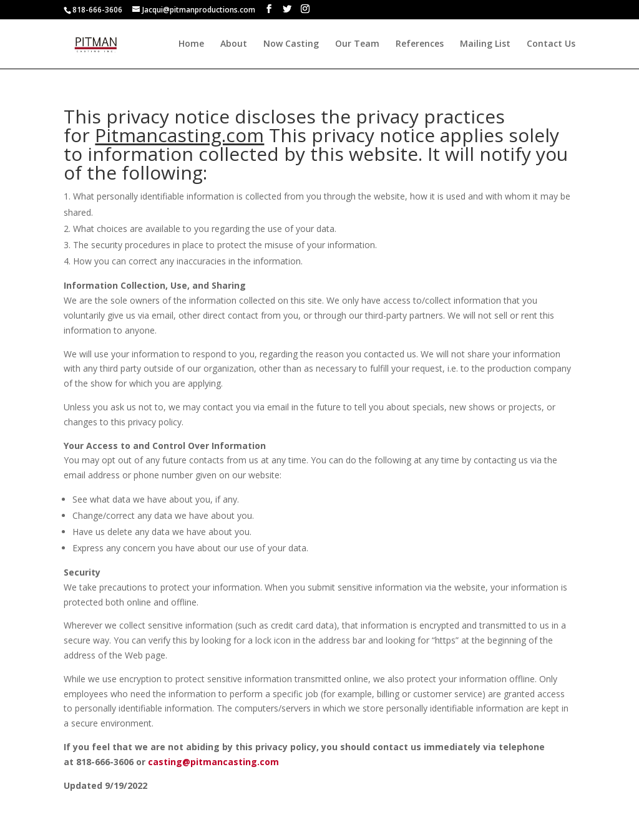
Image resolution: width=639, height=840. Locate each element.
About (234, 44)
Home (191, 44)
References (420, 44)
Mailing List (485, 44)
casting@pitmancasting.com (213, 762)
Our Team (357, 44)
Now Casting (291, 44)
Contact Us (551, 44)
